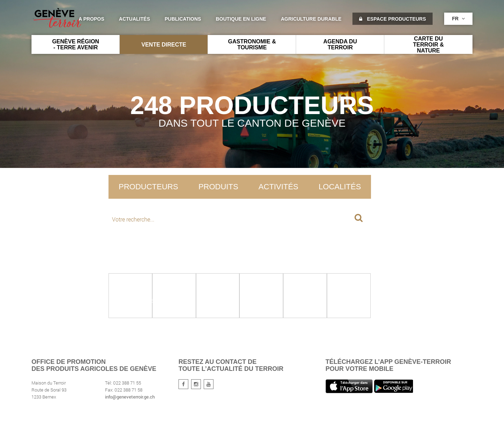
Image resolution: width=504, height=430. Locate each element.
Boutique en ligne (241, 19)
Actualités (135, 19)
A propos (91, 19)
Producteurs (148, 187)
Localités (340, 187)
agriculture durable (311, 19)
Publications (183, 19)
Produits (218, 187)
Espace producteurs (393, 19)
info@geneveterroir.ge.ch (130, 397)
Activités (279, 187)
